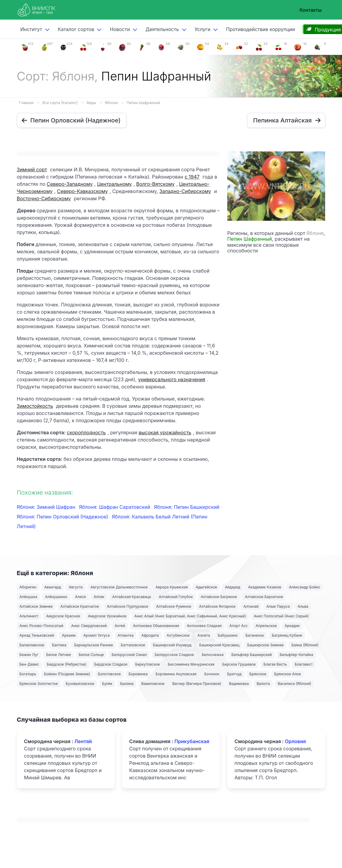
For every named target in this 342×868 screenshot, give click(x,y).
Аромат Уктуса (97, 635)
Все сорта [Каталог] (60, 103)
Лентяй (83, 741)
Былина (127, 684)
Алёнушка (28, 597)
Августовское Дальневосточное (119, 587)
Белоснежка (213, 655)
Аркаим (69, 635)
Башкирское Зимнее (265, 645)
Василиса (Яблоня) (295, 684)
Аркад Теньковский (37, 635)
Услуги (203, 29)
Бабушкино (228, 635)
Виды (91, 103)
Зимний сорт (32, 169)
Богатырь (28, 674)
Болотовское (109, 674)
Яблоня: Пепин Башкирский (187, 507)
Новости (120, 29)
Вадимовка (239, 684)
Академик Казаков (265, 587)
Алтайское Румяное (174, 606)
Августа (76, 587)
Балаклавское (32, 645)
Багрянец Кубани (287, 635)
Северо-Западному (70, 184)
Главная (27, 103)
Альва (303, 606)
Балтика (59, 645)
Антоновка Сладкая (204, 626)
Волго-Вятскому (155, 184)
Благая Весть (275, 664)
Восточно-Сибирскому (44, 198)
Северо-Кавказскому (82, 191)
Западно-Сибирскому (185, 191)
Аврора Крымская (172, 587)
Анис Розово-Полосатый (42, 626)
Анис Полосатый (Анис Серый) (281, 616)
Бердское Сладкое (111, 664)
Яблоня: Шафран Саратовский (115, 507)
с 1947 (192, 177)
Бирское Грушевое (239, 664)
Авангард (53, 587)
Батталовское (133, 645)
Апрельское (266, 626)
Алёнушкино (56, 597)
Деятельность (162, 29)
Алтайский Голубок (176, 597)
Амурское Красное (63, 616)
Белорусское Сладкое (174, 655)
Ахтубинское (178, 635)
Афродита (150, 635)
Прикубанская (192, 741)
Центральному (114, 184)
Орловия (295, 741)
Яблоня (111, 103)
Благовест (304, 664)
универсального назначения (172, 379)
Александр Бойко (304, 587)
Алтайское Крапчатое (80, 606)
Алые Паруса (278, 606)
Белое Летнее (58, 655)
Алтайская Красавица (131, 597)
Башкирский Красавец (219, 645)
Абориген (28, 587)
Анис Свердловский (89, 626)
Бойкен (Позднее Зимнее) (67, 674)
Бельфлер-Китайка (296, 655)
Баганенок (255, 635)
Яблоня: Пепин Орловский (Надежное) (63, 517)
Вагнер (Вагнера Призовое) (197, 684)
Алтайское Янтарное (217, 606)
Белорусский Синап (129, 655)
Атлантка (126, 635)
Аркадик (292, 626)
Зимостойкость (35, 406)
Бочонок (212, 674)
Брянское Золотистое (39, 684)
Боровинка (138, 674)
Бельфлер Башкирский (252, 655)
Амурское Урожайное (107, 616)
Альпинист (29, 616)
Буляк (107, 684)
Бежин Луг (29, 655)
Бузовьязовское (80, 684)
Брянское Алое (288, 674)
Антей (120, 626)
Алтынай (251, 606)
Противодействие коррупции (260, 29)
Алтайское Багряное (219, 597)
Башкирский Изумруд (172, 645)
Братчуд (234, 674)
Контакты (311, 10)
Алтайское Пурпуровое (127, 606)
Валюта (263, 684)
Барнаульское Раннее (93, 645)
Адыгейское (206, 587)
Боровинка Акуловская (176, 674)
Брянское (258, 674)
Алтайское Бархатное (264, 597)
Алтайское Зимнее (36, 606)
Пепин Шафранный (143, 103)
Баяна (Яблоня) (305, 645)
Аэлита (204, 635)
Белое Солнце (91, 655)
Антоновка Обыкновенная (156, 626)
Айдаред (232, 587)
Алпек (99, 597)
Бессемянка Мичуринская (191, 664)
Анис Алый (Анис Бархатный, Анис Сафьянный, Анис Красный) (190, 616)
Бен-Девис (29, 664)
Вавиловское (153, 684)
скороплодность (86, 432)
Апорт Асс (238, 626)
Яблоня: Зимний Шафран (47, 507)
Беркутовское (148, 664)
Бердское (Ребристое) (66, 664)
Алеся (80, 597)
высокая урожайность (165, 432)
